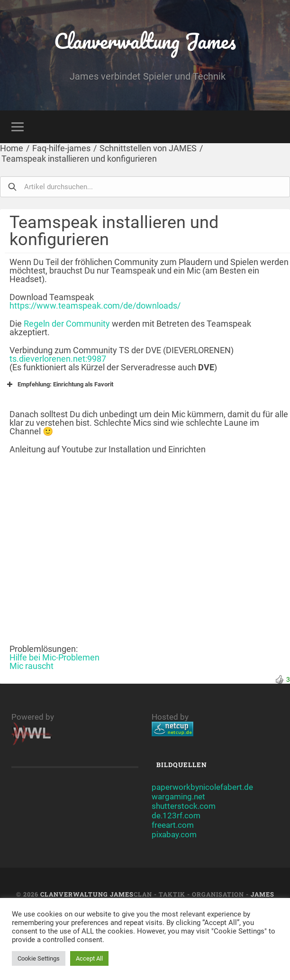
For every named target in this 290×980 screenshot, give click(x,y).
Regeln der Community (67, 324)
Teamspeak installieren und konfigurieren (79, 159)
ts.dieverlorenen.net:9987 (58, 359)
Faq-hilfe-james (61, 148)
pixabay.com (174, 834)
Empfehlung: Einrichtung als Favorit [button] (59, 385)
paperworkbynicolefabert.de (202, 787)
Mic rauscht (32, 666)
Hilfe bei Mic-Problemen (54, 657)
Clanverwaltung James (145, 41)
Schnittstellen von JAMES (148, 148)
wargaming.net (178, 797)
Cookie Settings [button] (39, 958)
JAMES (263, 894)
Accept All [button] (89, 958)
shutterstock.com (184, 806)
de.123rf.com (176, 815)
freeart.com (173, 825)
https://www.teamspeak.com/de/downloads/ (95, 306)
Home (12, 148)
